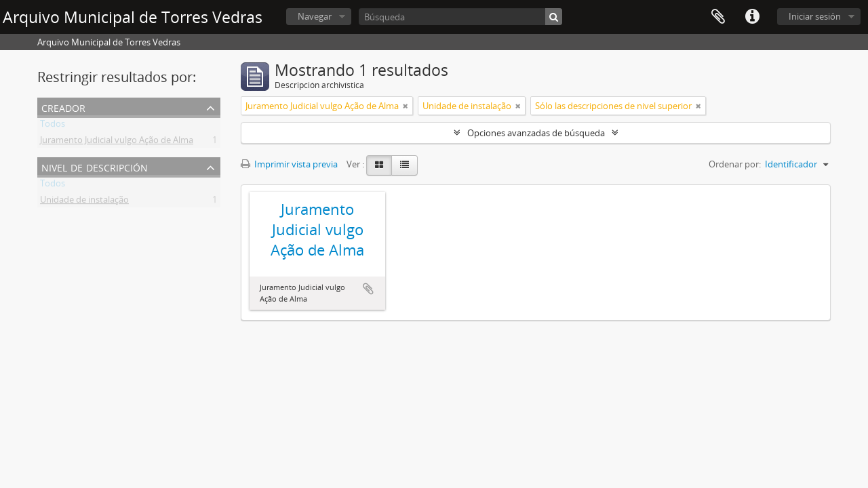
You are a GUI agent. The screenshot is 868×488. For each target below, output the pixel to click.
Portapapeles (718, 17)
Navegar (315, 16)
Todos (53, 126)
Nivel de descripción (95, 166)
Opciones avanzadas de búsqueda (536, 133)
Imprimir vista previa (289, 164)
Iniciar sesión (815, 16)
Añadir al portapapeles (368, 289)
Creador (63, 107)
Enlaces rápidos (752, 17)
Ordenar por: (735, 164)
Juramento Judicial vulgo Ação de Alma (117, 142)
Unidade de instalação (84, 202)
